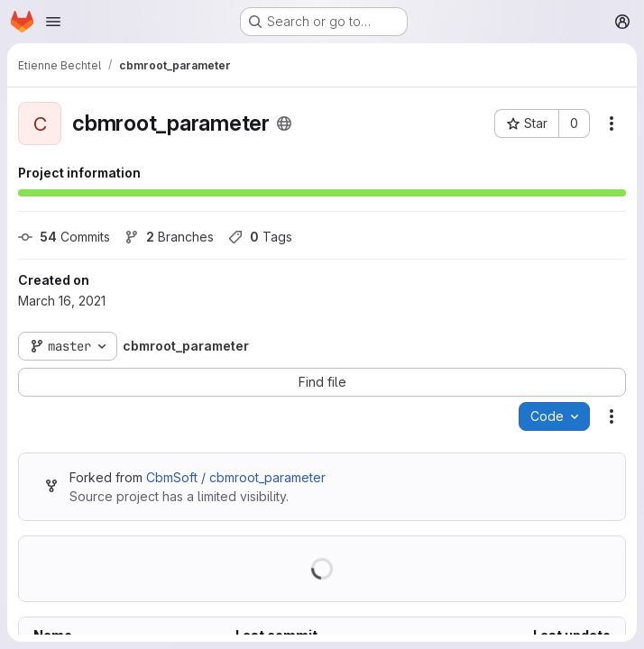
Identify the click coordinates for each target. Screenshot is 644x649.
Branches (169, 237)
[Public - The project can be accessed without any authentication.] (284, 123)
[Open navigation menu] (53, 22)
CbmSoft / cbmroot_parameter (236, 477)
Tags (260, 237)
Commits (64, 237)
